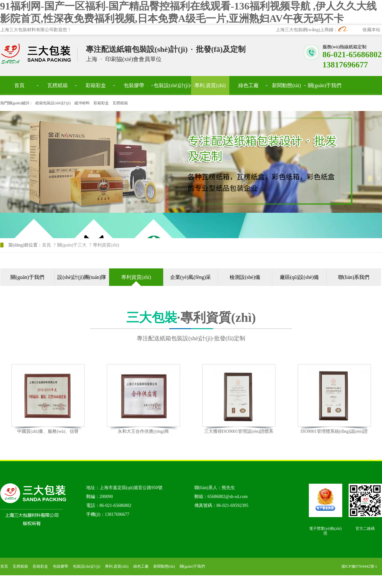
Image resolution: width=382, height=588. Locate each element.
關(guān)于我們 (27, 277)
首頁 (46, 245)
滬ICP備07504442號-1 (359, 566)
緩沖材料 (82, 103)
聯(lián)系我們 (354, 277)
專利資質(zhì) (136, 277)
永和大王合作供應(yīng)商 (143, 431)
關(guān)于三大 (72, 245)
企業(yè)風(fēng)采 (191, 277)
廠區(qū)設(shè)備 (299, 277)
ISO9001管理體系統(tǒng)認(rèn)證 (334, 431)
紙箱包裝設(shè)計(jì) (53, 103)
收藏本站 (372, 30)
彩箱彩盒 (101, 103)
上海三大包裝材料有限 (39, 54)
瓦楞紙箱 (120, 103)
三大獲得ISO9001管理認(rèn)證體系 (239, 431)
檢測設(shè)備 (245, 277)
